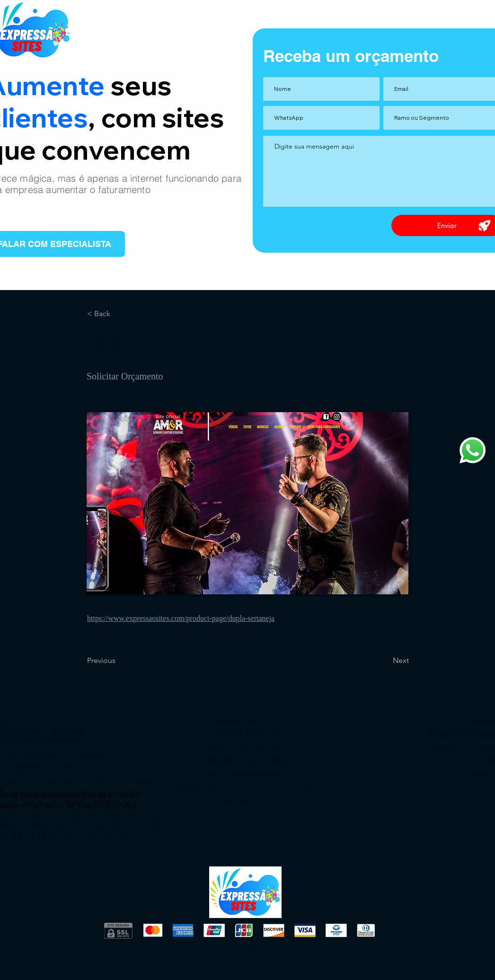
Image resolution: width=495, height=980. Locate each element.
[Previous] (118, 661)
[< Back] (118, 314)
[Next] (385, 661)
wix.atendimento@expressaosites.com (81, 781)
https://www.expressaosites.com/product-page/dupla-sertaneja (181, 618)
